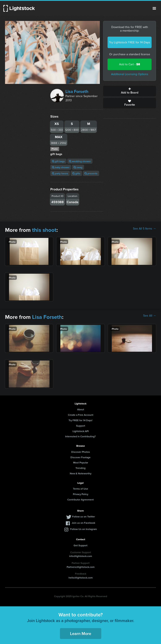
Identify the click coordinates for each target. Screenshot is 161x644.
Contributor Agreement (80, 500)
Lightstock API (81, 431)
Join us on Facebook (83, 523)
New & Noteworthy (81, 473)
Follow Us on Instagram (84, 529)
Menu (154, 8)
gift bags (58, 161)
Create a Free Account (81, 415)
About (81, 409)
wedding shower (80, 161)
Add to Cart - (130, 64)
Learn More (81, 633)
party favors (60, 173)
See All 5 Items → (144, 229)
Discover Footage (80, 457)
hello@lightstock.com (81, 578)
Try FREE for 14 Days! (80, 420)
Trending (80, 468)
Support (81, 426)
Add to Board (130, 91)
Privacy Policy (81, 494)
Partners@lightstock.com (81, 567)
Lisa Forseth (77, 91)
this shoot (44, 230)
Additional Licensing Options (130, 74)
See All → (150, 316)
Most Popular (81, 462)
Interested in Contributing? (80, 436)
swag (78, 167)
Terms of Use (80, 489)
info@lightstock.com (81, 556)
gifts (76, 173)
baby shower (61, 167)
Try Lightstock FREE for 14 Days (130, 42)
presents (91, 173)
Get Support (80, 545)
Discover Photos (81, 452)
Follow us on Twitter (84, 516)
